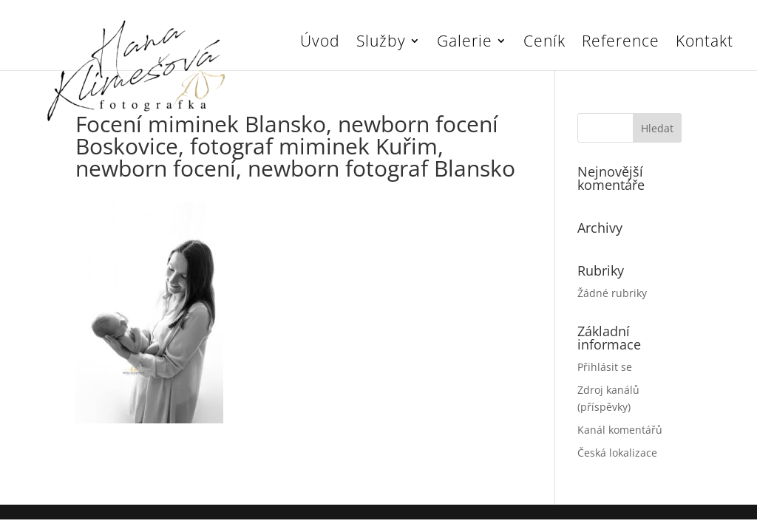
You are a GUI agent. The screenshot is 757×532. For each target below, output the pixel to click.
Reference (621, 43)
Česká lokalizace (617, 453)
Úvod (320, 43)
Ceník (544, 43)
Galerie (465, 43)
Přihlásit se (605, 367)
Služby (381, 43)
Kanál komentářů (620, 430)
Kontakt (705, 43)
